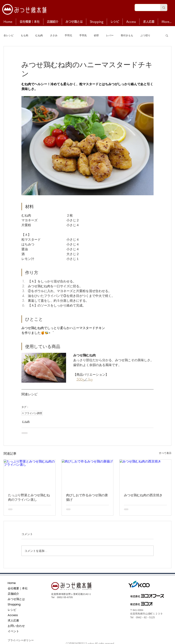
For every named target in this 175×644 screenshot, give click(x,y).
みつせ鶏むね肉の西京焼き (143, 495)
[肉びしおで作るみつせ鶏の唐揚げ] (88, 474)
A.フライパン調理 (32, 413)
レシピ (12, 610)
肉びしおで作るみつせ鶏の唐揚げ (87, 497)
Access (13, 615)
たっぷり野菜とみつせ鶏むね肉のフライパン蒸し (29, 497)
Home (12, 583)
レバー (110, 35)
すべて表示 (165, 453)
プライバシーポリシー (21, 640)
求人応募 (13, 621)
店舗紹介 (13, 594)
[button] (167, 35)
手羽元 (68, 35)
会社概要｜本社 (18, 588)
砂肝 (96, 35)
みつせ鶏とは (16, 599)
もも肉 (24, 35)
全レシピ (9, 35)
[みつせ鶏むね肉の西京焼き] (145, 474)
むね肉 (39, 35)
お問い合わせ (16, 626)
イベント (13, 631)
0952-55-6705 (65, 597)
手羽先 (83, 35)
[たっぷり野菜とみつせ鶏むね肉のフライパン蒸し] (30, 474)
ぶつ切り (145, 35)
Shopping (14, 604)
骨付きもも (127, 35)
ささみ (54, 35)
